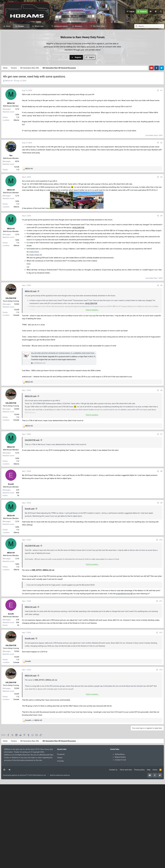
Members (78, 26)
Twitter (60, 779)
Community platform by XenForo (24, 796)
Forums (21, 26)
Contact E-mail (120, 781)
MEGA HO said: (31, 291)
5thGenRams (120, 775)
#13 (161, 691)
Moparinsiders (120, 778)
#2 (161, 143)
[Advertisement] (92, 469)
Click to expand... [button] (92, 310)
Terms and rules (126, 791)
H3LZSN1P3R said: (32, 440)
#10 (161, 561)
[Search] (161, 11)
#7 (161, 434)
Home (8, 26)
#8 (161, 492)
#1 (161, 90)
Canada (16, 315)
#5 (161, 285)
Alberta (16, 120)
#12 (161, 654)
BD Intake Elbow (33, 252)
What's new (39, 26)
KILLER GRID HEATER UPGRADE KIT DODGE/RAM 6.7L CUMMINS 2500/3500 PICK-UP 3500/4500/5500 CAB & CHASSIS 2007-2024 (81, 353)
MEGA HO (9, 81)
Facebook (61, 775)
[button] (156, 11)
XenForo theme (55, 796)
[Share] (158, 90)
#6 (161, 390)
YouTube (60, 782)
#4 (161, 216)
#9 (161, 524)
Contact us (113, 791)
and (34, 741)
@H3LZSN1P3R (78, 228)
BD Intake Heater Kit (34, 255)
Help (149, 791)
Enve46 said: (30, 530)
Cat (28, 267)
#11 (161, 622)
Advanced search (61, 26)
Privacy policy (139, 791)
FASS (29, 264)
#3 (161, 177)
